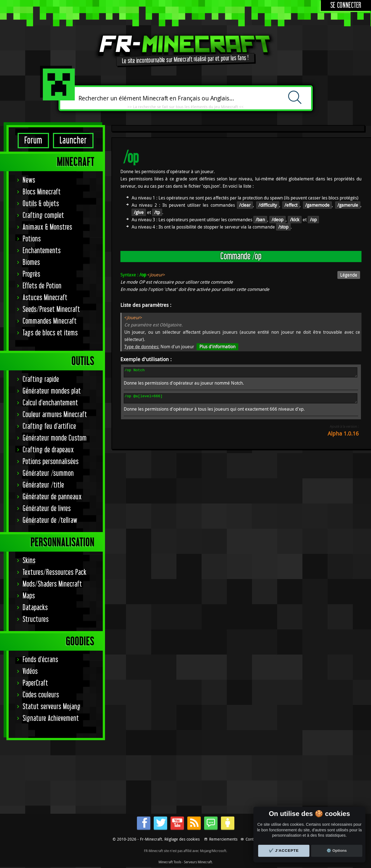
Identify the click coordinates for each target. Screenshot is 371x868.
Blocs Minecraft (42, 192)
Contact (252, 839)
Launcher (73, 141)
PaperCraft (35, 683)
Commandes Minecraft (50, 321)
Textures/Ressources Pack (55, 572)
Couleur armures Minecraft (55, 415)
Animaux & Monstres (47, 227)
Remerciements (223, 839)
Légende (349, 275)
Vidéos (30, 671)
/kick (295, 220)
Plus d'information (217, 347)
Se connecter (346, 5)
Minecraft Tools (170, 862)
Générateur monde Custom (55, 438)
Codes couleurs (41, 695)
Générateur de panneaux (52, 497)
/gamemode (317, 205)
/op (313, 220)
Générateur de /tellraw (50, 520)
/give (139, 212)
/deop (277, 220)
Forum (33, 141)
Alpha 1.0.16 (343, 437)
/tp (157, 212)
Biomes (31, 263)
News (29, 180)
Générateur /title (43, 485)
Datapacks (35, 608)
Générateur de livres (47, 509)
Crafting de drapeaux (48, 450)
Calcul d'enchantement (50, 403)
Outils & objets (41, 204)
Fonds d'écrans (40, 660)
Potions (32, 239)
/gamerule (348, 205)
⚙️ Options (337, 851)
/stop (283, 227)
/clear (245, 205)
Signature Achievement (51, 718)
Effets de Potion (42, 286)
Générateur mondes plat (52, 391)
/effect (291, 205)
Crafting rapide (41, 379)
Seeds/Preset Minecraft (51, 310)
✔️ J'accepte (284, 851)
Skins (29, 561)
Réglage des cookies (182, 839)
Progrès (32, 274)
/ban (260, 220)
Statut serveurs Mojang (52, 707)
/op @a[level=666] (241, 401)
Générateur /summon (48, 473)
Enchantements (42, 251)
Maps (29, 596)
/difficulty (268, 205)
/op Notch (241, 373)
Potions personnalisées (51, 462)
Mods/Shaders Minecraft (52, 584)
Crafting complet (43, 216)
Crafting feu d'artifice (49, 426)
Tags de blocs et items (50, 333)
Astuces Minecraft (45, 298)
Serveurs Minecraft (198, 862)
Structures (36, 619)
